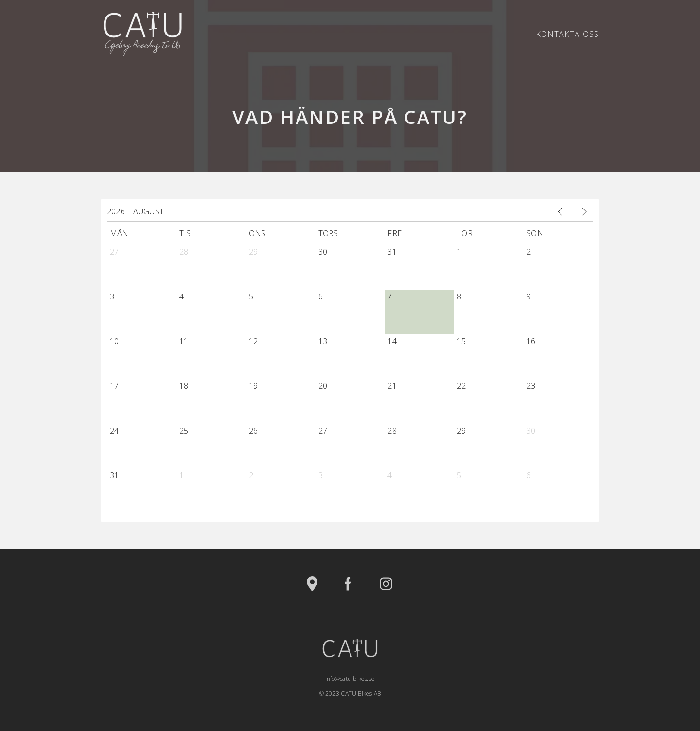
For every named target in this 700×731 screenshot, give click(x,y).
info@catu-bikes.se (350, 679)
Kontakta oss (567, 34)
